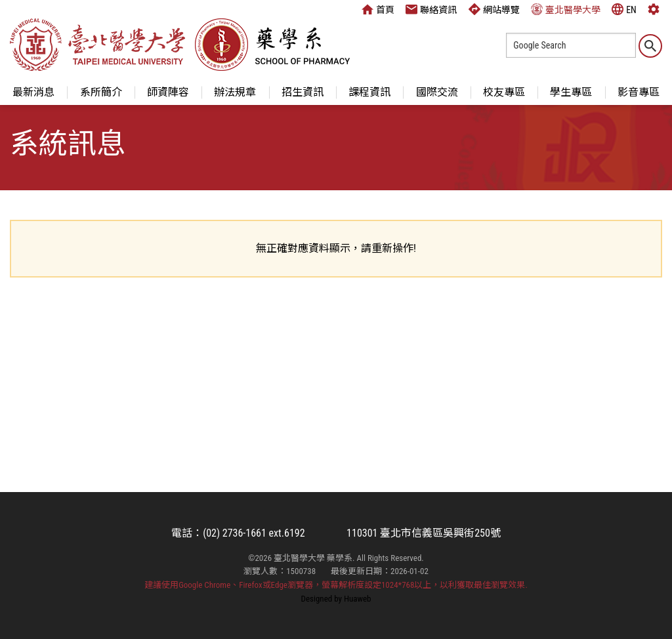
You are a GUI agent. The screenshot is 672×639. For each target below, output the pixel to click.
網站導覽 (494, 9)
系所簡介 (101, 92)
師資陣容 (168, 92)
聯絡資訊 (431, 9)
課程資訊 (369, 92)
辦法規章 (235, 92)
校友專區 (504, 92)
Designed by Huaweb (336, 599)
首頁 (378, 9)
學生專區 (571, 92)
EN (624, 9)
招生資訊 (303, 92)
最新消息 (33, 92)
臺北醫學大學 (566, 9)
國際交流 (437, 92)
